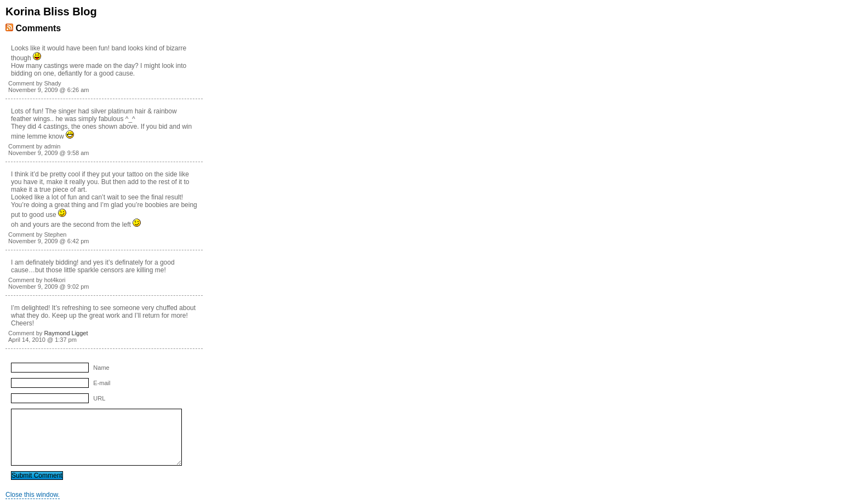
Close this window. (33, 495)
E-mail (102, 383)
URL (99, 398)
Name (101, 368)
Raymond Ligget (66, 333)
